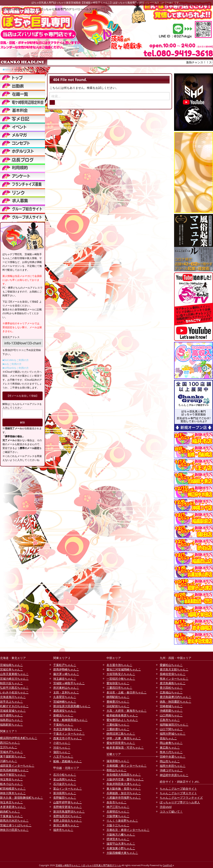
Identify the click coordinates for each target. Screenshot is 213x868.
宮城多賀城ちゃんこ (13, 711)
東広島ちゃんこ (170, 748)
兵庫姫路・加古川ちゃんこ (124, 793)
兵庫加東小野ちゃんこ (121, 848)
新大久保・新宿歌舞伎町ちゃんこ (22, 798)
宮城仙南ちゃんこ (11, 665)
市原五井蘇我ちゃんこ (68, 729)
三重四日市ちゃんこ (119, 688)
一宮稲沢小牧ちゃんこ (121, 679)
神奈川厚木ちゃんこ (13, 793)
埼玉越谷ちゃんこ (65, 679)
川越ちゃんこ (9, 761)
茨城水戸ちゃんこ (11, 752)
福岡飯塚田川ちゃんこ (174, 725)
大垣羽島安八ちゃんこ (121, 674)
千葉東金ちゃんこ (11, 816)
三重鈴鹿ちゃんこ (118, 729)
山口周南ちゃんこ (171, 715)
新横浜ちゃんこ (63, 715)
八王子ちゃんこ (63, 757)
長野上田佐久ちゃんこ (68, 821)
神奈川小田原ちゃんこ (14, 830)
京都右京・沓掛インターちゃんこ (128, 830)
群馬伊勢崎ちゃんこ (66, 669)
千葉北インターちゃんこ (69, 734)
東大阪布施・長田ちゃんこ (124, 789)
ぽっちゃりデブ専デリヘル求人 (180, 802)
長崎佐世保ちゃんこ (173, 674)
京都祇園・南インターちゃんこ (127, 766)
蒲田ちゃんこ (62, 752)
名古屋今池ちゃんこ (119, 665)
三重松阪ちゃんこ (118, 725)
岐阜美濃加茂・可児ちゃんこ (125, 748)
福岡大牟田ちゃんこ (173, 766)
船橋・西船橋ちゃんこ (68, 761)
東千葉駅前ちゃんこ (13, 756)
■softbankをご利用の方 (16, 368)
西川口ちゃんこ (10, 743)
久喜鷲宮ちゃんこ (65, 697)
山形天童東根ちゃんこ (14, 674)
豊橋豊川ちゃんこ (118, 702)
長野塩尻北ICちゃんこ (67, 816)
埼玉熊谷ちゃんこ (11, 779)
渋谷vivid (166, 807)
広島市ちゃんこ (170, 720)
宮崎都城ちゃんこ (171, 706)
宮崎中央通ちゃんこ (173, 757)
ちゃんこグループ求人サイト (178, 793)
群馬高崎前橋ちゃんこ (14, 770)
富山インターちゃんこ (68, 789)
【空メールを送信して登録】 (23, 396)
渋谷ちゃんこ (62, 748)
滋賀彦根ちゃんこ (118, 761)
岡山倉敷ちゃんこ (171, 743)
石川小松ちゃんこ (65, 775)
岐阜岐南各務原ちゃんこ (122, 715)
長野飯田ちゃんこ (65, 798)
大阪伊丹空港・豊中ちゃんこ (125, 779)
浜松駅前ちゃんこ (118, 706)
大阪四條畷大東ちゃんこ (122, 853)
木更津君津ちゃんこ (13, 807)
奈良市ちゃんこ (117, 802)
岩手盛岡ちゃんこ (11, 715)
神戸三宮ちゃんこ (118, 807)
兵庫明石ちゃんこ (118, 811)
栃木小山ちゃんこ (11, 784)
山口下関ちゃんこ (171, 729)
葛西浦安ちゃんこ (65, 711)
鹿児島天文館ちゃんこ (174, 669)
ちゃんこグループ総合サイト (178, 789)
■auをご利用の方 (12, 364)
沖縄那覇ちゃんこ (171, 711)
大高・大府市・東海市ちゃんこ (127, 711)
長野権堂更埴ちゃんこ (68, 807)
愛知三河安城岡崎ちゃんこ (124, 669)
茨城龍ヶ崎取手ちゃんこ (69, 683)
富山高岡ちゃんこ (65, 779)
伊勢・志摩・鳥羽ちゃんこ (124, 738)
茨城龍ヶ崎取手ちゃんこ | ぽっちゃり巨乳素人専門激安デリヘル (88, 865)
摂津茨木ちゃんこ (118, 839)
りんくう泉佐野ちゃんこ (122, 821)
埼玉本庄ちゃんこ (11, 802)
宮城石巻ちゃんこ (11, 669)
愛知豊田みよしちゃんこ (122, 720)
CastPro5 (168, 865)
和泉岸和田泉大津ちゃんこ (124, 784)
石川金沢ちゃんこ (65, 784)
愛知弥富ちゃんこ (118, 683)
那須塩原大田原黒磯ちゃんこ (72, 706)
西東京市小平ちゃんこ (68, 738)
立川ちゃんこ (9, 747)
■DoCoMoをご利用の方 (16, 360)
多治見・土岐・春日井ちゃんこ (127, 692)
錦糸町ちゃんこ (10, 811)
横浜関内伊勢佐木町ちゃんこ (19, 738)
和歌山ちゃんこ (117, 770)
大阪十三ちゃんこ (118, 825)
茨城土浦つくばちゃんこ (16, 825)
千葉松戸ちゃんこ (65, 665)
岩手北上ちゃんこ (11, 702)
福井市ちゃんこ (63, 830)
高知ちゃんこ (168, 738)
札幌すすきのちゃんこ (14, 706)
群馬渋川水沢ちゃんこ (14, 821)
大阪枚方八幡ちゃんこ (121, 834)
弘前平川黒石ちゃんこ (14, 688)
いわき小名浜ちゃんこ (14, 692)
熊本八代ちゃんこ (171, 752)
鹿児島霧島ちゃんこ (173, 683)
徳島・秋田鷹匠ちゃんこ (176, 702)
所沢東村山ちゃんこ (66, 688)
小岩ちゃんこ (62, 743)
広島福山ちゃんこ (171, 692)
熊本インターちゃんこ (174, 679)
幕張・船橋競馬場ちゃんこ (70, 720)
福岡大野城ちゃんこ (173, 734)
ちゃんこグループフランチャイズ (181, 798)
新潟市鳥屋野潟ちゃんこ (69, 811)
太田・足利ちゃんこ (66, 692)
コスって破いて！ (171, 811)
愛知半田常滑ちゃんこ (121, 743)
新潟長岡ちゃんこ (65, 793)
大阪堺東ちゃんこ (118, 816)
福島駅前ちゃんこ (11, 725)
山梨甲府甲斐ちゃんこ (68, 802)
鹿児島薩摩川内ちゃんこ (176, 697)
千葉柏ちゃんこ (63, 725)
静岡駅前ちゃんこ (118, 697)
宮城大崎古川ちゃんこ (14, 679)
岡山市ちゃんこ (170, 761)
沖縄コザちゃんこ (171, 770)
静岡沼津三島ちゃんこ (121, 734)
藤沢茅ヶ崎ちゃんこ (66, 674)
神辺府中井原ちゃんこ (174, 775)
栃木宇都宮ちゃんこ (13, 775)
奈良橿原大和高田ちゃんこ (124, 775)
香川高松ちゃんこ (171, 688)
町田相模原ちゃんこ (13, 789)
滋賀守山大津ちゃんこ (121, 843)
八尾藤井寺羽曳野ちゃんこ (124, 798)
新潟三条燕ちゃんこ (66, 825)
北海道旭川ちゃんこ (13, 697)
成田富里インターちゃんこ (17, 766)
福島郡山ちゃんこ (11, 720)
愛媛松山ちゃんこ (171, 665)
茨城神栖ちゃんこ (65, 702)
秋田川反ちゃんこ (11, 683)
